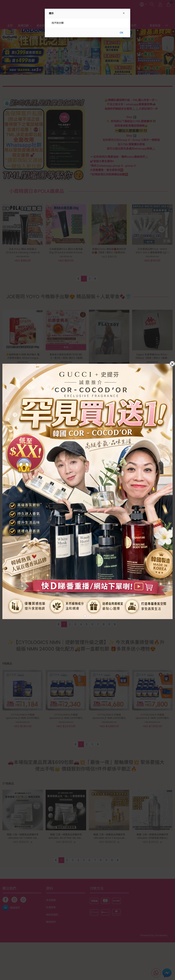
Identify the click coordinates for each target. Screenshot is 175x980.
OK (121, 33)
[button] (85, 616)
